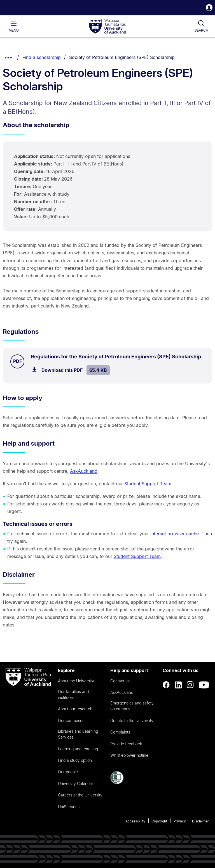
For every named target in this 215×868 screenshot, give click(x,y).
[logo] (107, 27)
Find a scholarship (42, 57)
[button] (209, 8)
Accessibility (135, 821)
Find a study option (75, 760)
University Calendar (76, 783)
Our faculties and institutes (73, 694)
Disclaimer (201, 821)
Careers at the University (80, 795)
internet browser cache (175, 534)
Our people (68, 772)
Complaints (120, 732)
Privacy (180, 821)
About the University (76, 681)
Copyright (159, 821)
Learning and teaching (78, 749)
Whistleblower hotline (129, 755)
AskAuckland (84, 471)
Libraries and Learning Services (78, 734)
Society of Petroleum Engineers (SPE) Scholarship (122, 57)
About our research (75, 709)
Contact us (120, 681)
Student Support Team (148, 484)
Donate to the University (132, 721)
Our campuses (71, 721)
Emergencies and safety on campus (132, 706)
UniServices (69, 807)
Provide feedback (126, 744)
